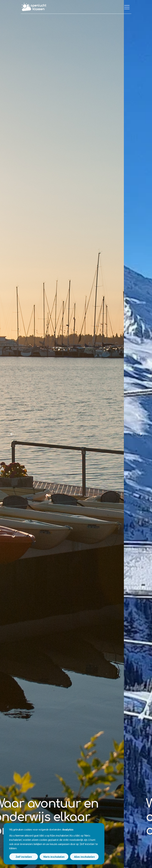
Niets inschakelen (54, 857)
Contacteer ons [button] (112, 848)
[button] (12, 434)
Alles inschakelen (84, 857)
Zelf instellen (24, 857)
